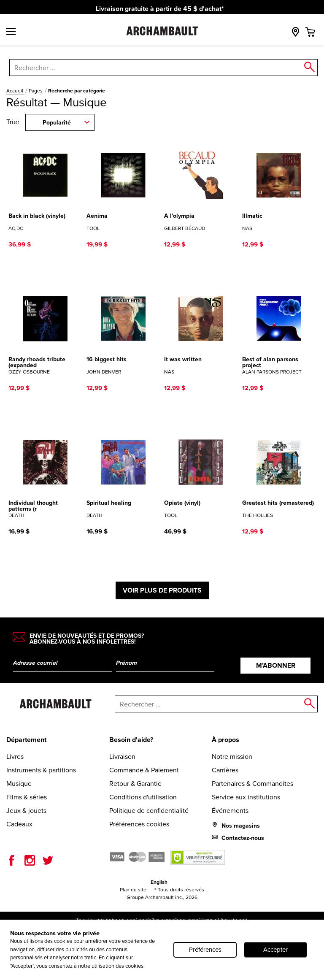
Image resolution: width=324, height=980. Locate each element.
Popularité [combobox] (57, 123)
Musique (19, 784)
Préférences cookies (139, 824)
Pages (36, 91)
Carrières (225, 770)
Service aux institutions (246, 797)
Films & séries (27, 797)
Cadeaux (19, 824)
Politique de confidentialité (149, 811)
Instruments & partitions (41, 770)
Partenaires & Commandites (252, 784)
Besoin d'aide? (131, 740)
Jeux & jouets (26, 811)
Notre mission (232, 757)
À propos (225, 740)
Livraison (122, 757)
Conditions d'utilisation (143, 797)
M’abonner (276, 665)
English (159, 882)
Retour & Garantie (135, 784)
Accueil (15, 91)
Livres (15, 757)
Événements (230, 811)
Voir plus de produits (162, 590)
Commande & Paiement (144, 770)
